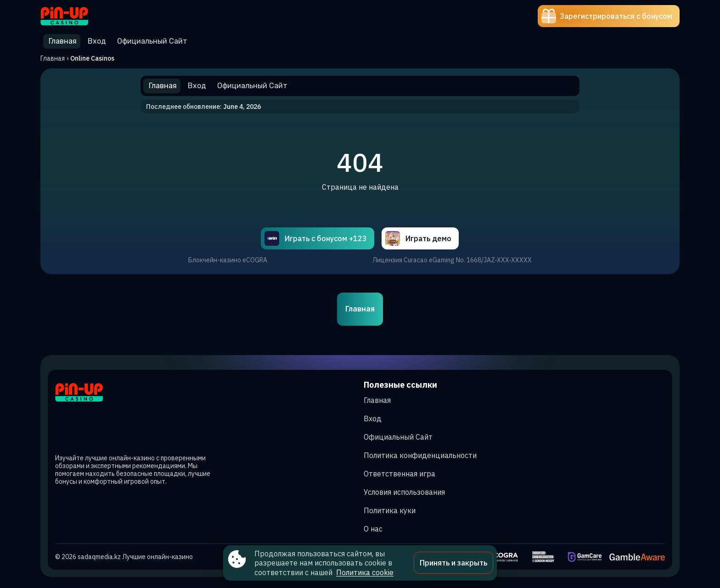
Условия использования (404, 492)
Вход (373, 418)
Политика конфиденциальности (420, 455)
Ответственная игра (399, 474)
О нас (373, 529)
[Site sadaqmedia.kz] (72, 16)
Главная (53, 58)
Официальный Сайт (398, 437)
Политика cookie (365, 572)
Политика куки (390, 510)
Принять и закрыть (453, 563)
